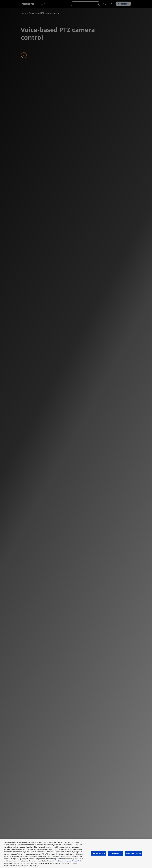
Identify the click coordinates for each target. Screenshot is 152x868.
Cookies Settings (98, 853)
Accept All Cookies (134, 853)
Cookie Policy (63, 861)
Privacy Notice (78, 861)
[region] (76, 853)
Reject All (116, 853)
